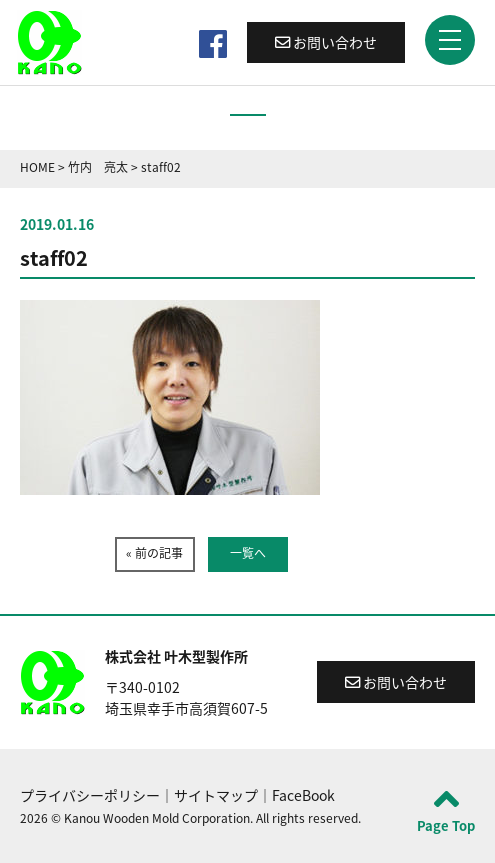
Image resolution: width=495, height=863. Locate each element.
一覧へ (248, 553)
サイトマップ (216, 795)
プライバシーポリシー (90, 795)
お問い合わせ (326, 42)
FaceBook (303, 795)
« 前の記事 (154, 553)
